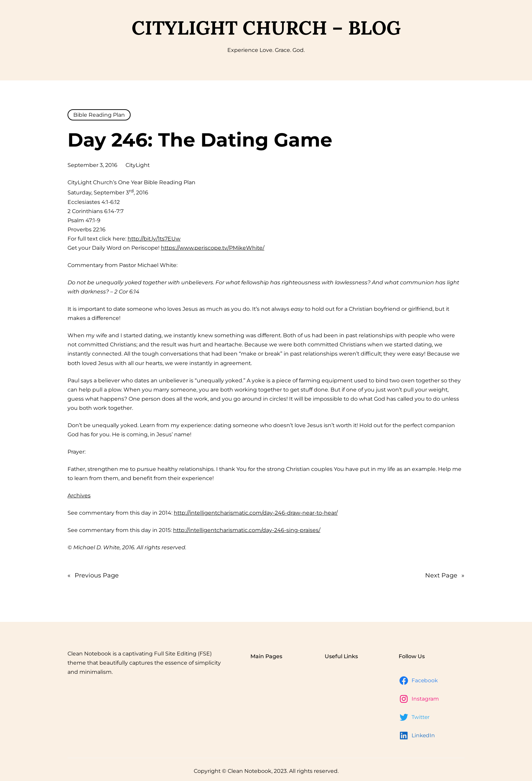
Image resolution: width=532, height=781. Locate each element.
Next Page (445, 575)
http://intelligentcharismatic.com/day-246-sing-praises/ (247, 530)
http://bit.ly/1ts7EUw (154, 239)
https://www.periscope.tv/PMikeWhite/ (213, 248)
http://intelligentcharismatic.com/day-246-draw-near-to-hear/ (256, 513)
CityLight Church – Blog (266, 28)
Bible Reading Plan (99, 115)
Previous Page (93, 575)
